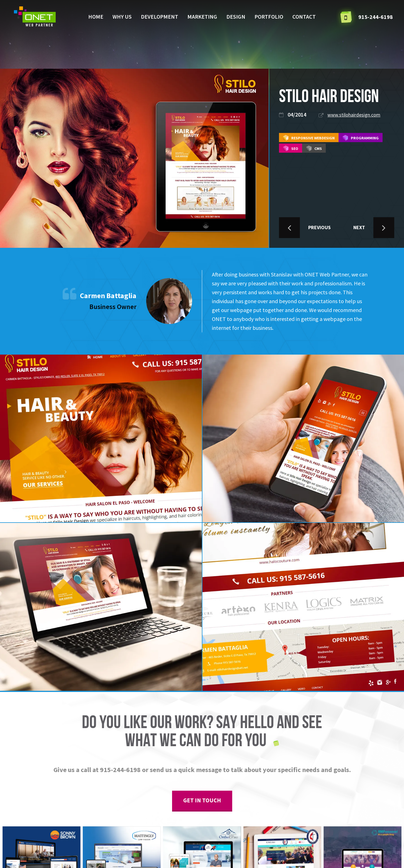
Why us (122, 17)
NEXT (374, 228)
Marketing (202, 17)
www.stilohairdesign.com (354, 115)
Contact (304, 17)
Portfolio (269, 17)
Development (160, 17)
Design (236, 17)
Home (96, 17)
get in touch (202, 800)
